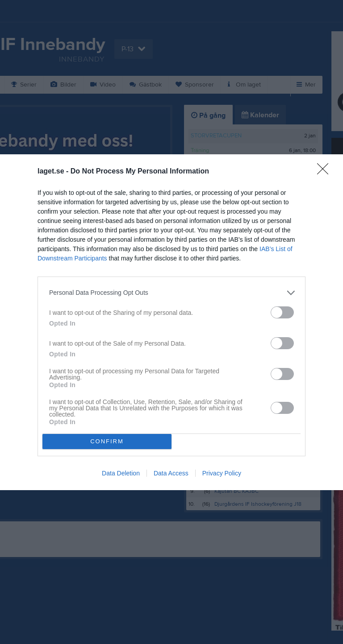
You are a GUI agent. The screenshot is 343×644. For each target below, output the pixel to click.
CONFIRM (107, 441)
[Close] (326, 172)
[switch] (282, 312)
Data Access (171, 473)
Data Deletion (121, 473)
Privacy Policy (222, 473)
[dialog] (171, 322)
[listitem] (171, 293)
